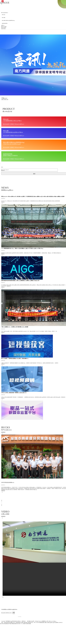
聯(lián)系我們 (4, 28)
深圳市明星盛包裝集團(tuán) (9, 502)
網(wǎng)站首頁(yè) (5, 13)
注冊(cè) (4, 29)
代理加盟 (20, 640)
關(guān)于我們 (4, 27)
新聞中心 (3, 25)
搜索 (14, 636)
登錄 (2, 29)
